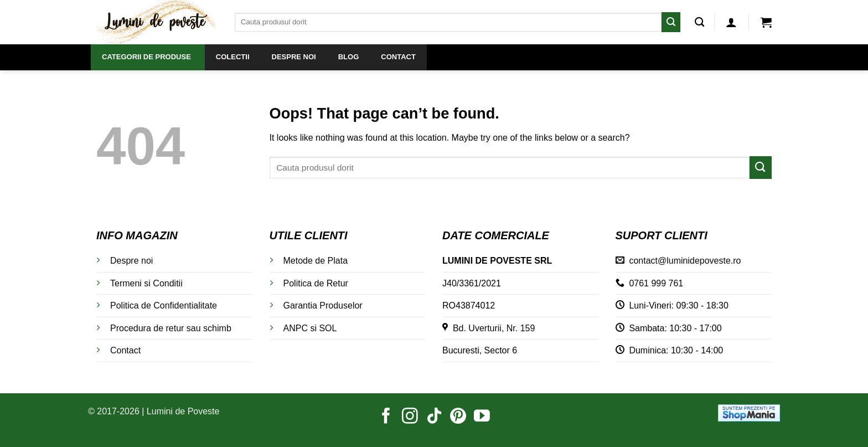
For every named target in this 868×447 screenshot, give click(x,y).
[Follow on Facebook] (386, 417)
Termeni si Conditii (146, 283)
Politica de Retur (316, 283)
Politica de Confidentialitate (164, 305)
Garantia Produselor (323, 305)
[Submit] (671, 22)
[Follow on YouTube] (482, 417)
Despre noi (131, 261)
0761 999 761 (656, 283)
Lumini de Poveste (183, 411)
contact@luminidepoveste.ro (685, 261)
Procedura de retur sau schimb (171, 328)
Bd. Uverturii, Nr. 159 (489, 328)
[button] (731, 22)
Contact (125, 350)
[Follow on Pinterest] (458, 417)
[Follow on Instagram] (410, 417)
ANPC (296, 328)
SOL (328, 328)
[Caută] (699, 22)
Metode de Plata (316, 261)
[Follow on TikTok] (434, 417)
